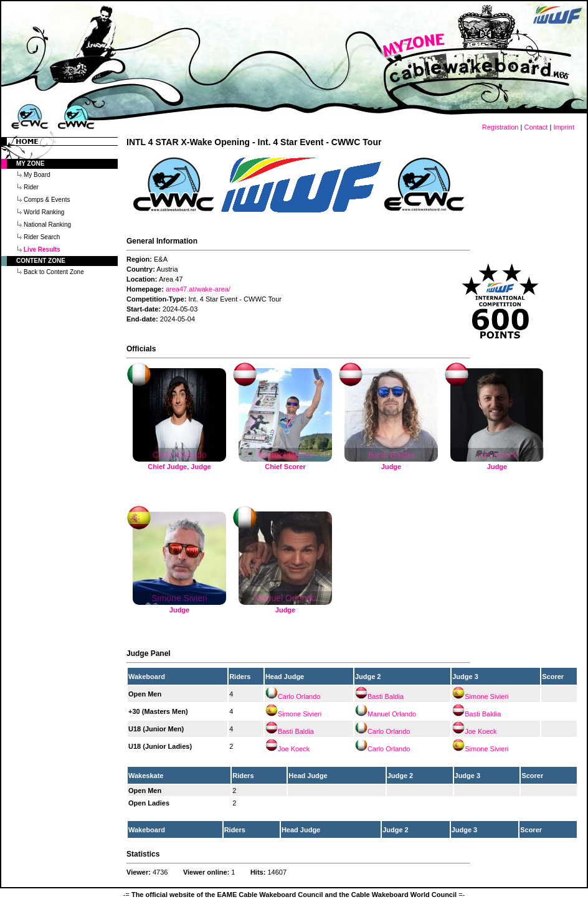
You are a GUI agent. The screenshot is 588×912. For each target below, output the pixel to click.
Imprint (564, 127)
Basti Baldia (386, 696)
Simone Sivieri (486, 696)
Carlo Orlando (299, 696)
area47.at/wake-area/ (198, 289)
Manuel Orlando (392, 714)
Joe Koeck (481, 731)
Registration (500, 127)
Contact (536, 127)
